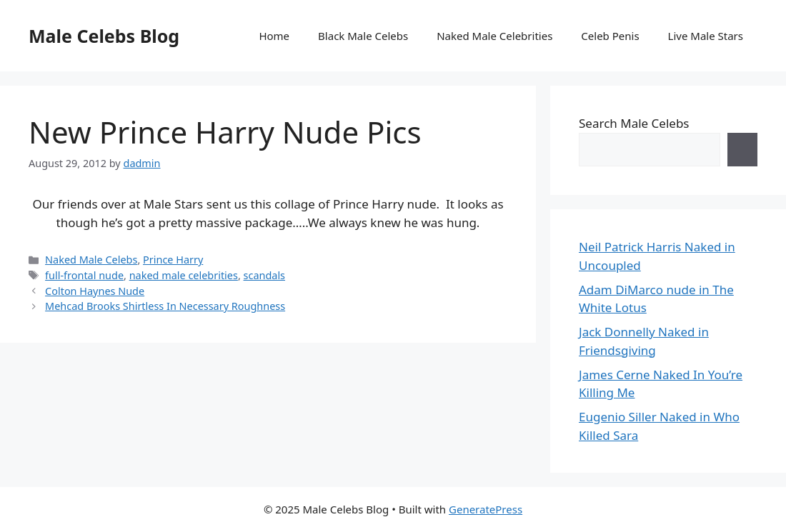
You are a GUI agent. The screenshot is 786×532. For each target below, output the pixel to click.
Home (274, 36)
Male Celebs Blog (104, 36)
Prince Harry (173, 260)
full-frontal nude (84, 275)
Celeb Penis (610, 36)
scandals (265, 275)
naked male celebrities (184, 275)
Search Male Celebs (634, 123)
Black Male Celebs (363, 36)
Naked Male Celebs (91, 260)
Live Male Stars (706, 36)
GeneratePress (486, 509)
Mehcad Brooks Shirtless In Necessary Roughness (165, 306)
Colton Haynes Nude (95, 291)
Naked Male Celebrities (494, 36)
